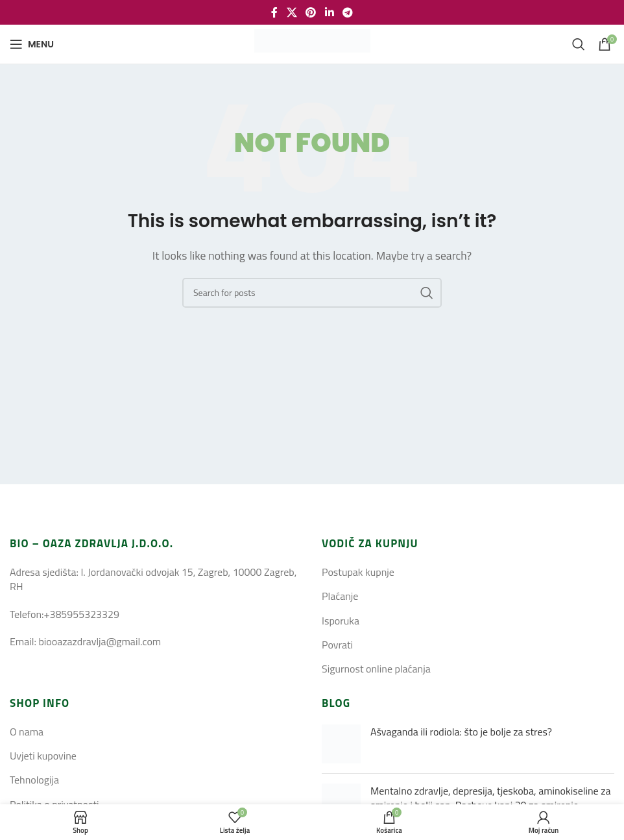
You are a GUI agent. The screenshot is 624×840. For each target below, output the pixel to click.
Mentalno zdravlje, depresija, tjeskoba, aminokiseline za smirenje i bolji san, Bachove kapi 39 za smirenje (490, 798)
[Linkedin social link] (329, 12)
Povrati (337, 645)
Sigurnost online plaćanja (376, 669)
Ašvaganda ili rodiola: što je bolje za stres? (461, 732)
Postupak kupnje (358, 572)
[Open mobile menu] (32, 44)
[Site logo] (312, 43)
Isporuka (341, 621)
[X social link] (292, 12)
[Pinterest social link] (311, 12)
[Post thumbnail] (341, 744)
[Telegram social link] (347, 12)
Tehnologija (34, 780)
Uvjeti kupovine (43, 756)
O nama (27, 732)
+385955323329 (81, 614)
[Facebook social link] (274, 12)
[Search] (579, 44)
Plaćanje (340, 596)
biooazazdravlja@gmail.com (100, 641)
